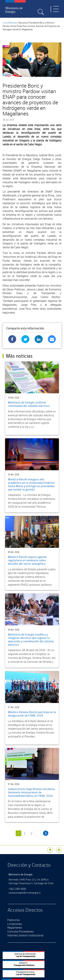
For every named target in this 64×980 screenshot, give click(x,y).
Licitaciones (15, 924)
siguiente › (46, 833)
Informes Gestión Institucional (25, 935)
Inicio (5, 23)
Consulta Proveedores (20, 931)
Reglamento (15, 928)
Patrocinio (13, 920)
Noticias (13, 23)
